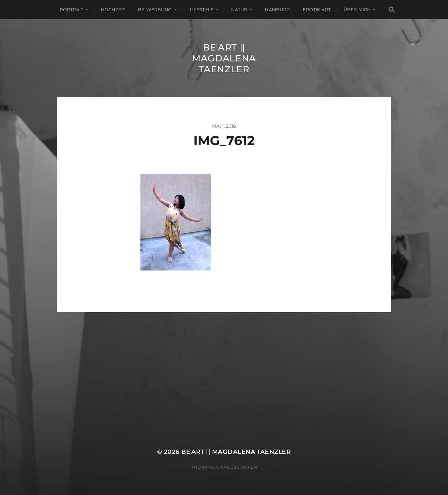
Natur (239, 10)
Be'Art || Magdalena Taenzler (224, 58)
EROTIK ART (317, 10)
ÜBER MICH (357, 10)
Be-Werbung (155, 10)
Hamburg (277, 10)
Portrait (72, 10)
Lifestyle (202, 10)
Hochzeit (113, 10)
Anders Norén (239, 467)
